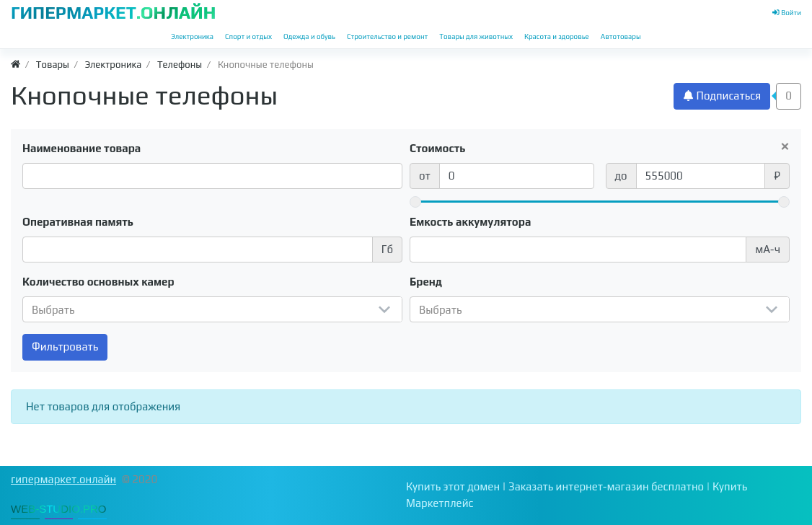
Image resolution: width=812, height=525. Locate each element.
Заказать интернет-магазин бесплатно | (610, 486)
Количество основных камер (98, 282)
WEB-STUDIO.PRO (59, 509)
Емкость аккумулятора (470, 222)
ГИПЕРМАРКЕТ (113, 13)
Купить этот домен (453, 486)
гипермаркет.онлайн (63, 479)
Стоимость (438, 148)
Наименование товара (81, 148)
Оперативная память (78, 222)
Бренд (426, 282)
